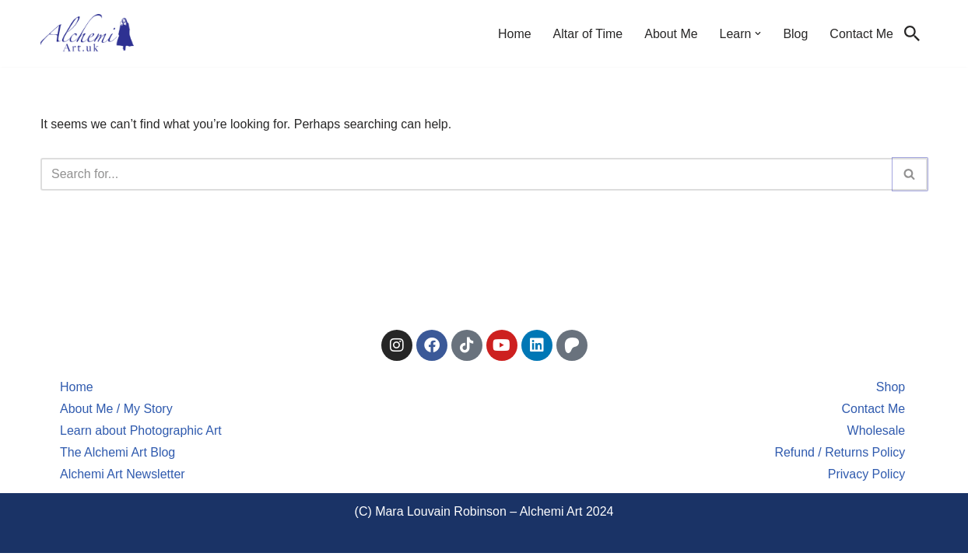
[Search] (912, 33)
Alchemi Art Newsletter (123, 481)
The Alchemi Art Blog (118, 459)
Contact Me (861, 34)
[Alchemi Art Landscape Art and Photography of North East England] (87, 33)
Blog (795, 34)
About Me (671, 34)
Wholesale (876, 437)
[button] (758, 33)
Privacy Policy (867, 481)
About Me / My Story (116, 416)
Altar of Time (587, 34)
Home (514, 34)
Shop (891, 394)
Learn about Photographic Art (141, 437)
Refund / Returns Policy (840, 459)
